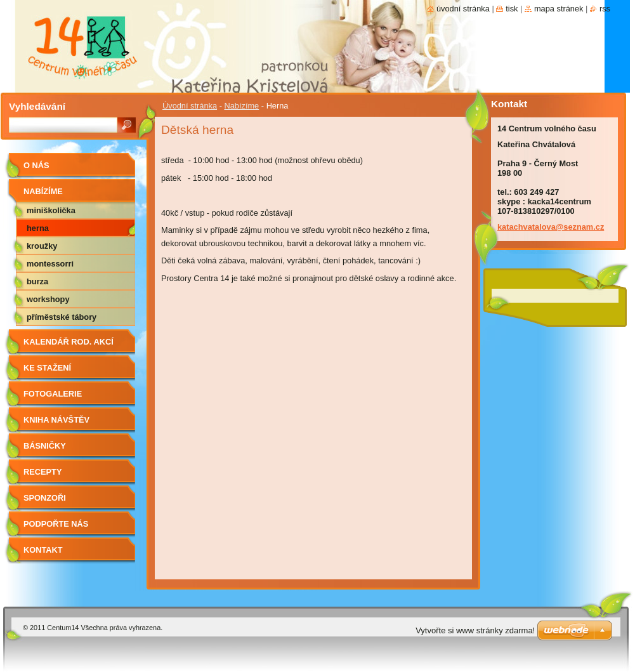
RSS (605, 9)
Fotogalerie (53, 394)
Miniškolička (51, 210)
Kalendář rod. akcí (69, 342)
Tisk (512, 9)
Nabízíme (241, 106)
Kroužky (42, 246)
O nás (36, 165)
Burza (37, 281)
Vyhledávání (37, 106)
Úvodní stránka (190, 106)
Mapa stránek (559, 9)
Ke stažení (47, 368)
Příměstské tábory (62, 317)
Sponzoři (45, 498)
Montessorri (50, 264)
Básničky (45, 446)
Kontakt (43, 550)
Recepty (43, 472)
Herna (38, 228)
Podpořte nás (56, 524)
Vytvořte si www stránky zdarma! (475, 630)
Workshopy (48, 299)
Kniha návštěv (56, 420)
